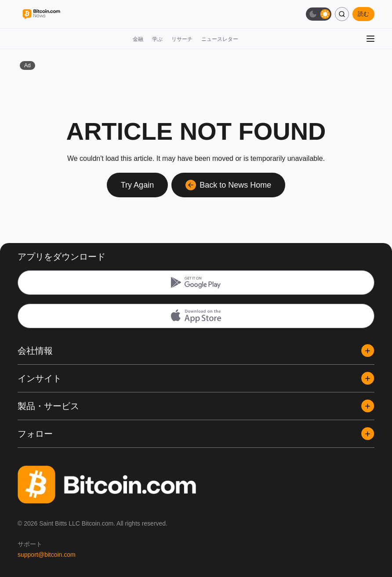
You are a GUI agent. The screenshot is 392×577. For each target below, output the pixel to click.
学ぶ (157, 39)
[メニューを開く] (370, 39)
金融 (138, 39)
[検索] (342, 14)
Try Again (137, 185)
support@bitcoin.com (47, 555)
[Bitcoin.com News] (41, 14)
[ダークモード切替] (319, 14)
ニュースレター (220, 39)
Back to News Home (228, 185)
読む (363, 14)
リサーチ (182, 39)
